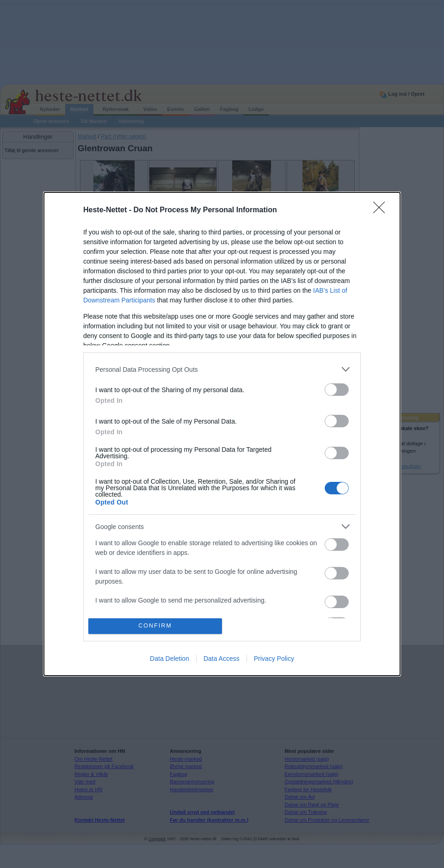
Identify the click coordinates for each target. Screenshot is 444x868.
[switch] (337, 390)
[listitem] (222, 369)
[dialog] (222, 434)
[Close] (382, 210)
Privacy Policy (274, 659)
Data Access (222, 659)
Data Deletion (170, 659)
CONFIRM (155, 626)
